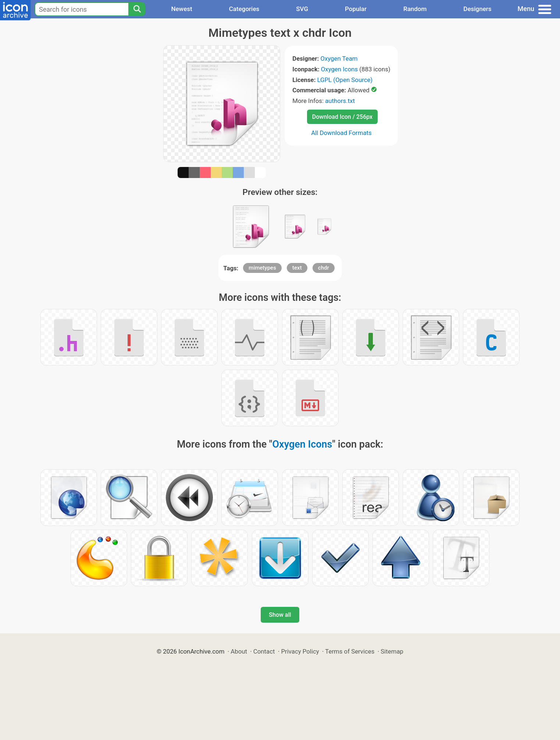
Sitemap (392, 651)
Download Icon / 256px (342, 117)
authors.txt (340, 101)
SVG (302, 9)
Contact (264, 651)
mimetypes (262, 268)
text (297, 268)
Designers (477, 9)
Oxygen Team (339, 58)
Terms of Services (350, 651)
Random (415, 9)
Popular (356, 9)
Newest (181, 9)
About (239, 651)
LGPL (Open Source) (345, 80)
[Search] (137, 9)
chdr (324, 268)
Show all (280, 615)
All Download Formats (341, 133)
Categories (244, 9)
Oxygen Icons (339, 69)
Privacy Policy (300, 651)
